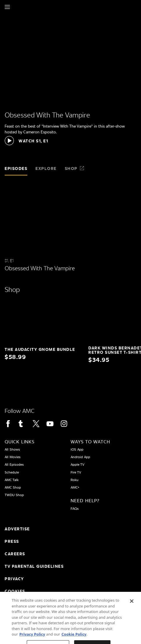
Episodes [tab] (16, 168)
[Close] (132, 605)
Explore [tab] (46, 168)
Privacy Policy (32, 638)
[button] (26, 141)
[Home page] (17, 7)
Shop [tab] (75, 168)
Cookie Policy (74, 638)
